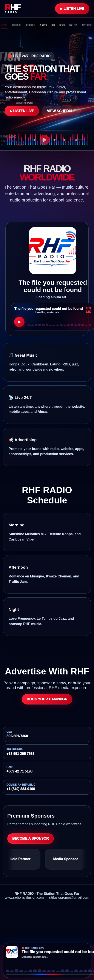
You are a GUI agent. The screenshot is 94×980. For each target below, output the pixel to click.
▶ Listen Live (72, 9)
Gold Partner (22, 859)
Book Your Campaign (47, 699)
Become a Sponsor (31, 838)
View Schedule (61, 111)
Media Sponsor (67, 859)
